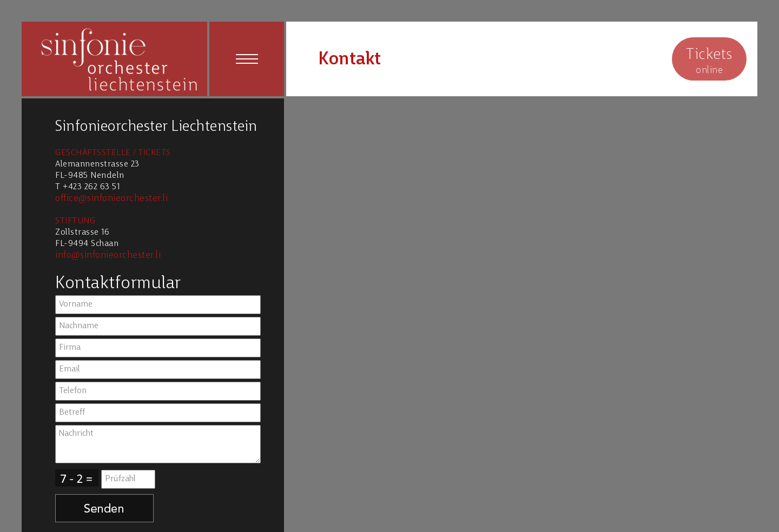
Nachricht (158, 444)
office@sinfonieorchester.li (111, 199)
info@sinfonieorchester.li (108, 255)
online (709, 60)
